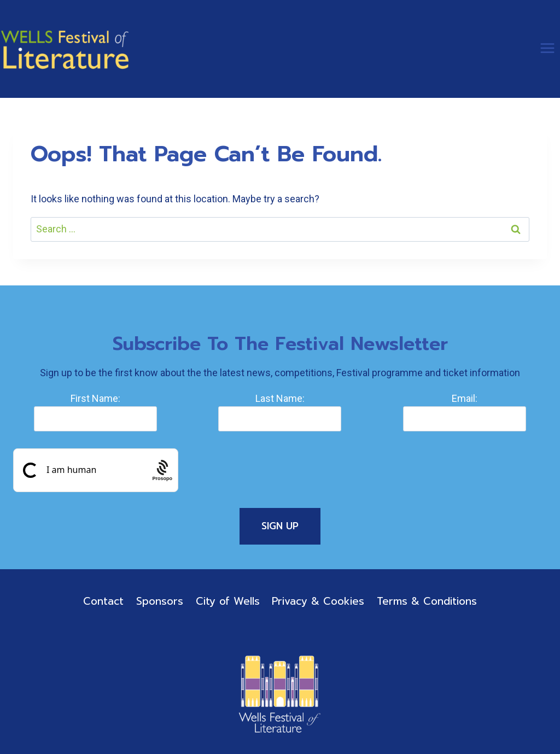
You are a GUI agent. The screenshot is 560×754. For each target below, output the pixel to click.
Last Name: (280, 398)
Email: (465, 398)
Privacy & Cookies (318, 601)
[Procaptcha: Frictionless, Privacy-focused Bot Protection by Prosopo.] (162, 470)
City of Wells (228, 601)
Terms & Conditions (427, 601)
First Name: (95, 398)
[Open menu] (547, 48)
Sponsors (160, 601)
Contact (103, 601)
